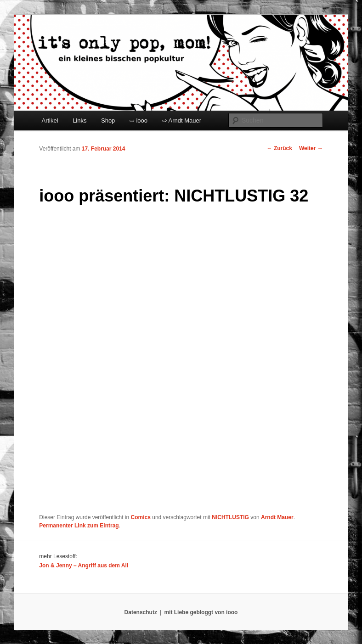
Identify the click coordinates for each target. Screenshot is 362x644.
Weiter (311, 148)
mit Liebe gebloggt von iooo (201, 612)
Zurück (280, 148)
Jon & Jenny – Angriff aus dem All (84, 566)
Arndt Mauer (277, 517)
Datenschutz (141, 612)
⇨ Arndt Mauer (182, 120)
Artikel (50, 120)
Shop (108, 120)
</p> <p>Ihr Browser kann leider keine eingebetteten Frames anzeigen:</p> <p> (154, 361)
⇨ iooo (139, 120)
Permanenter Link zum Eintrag (79, 526)
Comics (141, 517)
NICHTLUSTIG (230, 517)
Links (79, 120)
